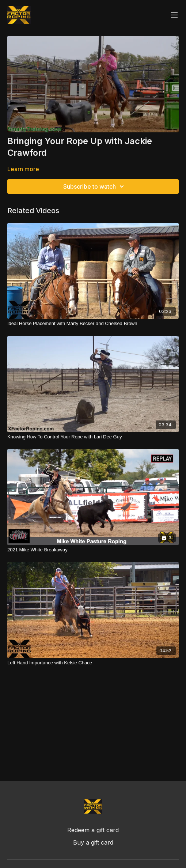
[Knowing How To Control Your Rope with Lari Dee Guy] (93, 437)
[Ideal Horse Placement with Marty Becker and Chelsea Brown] (93, 324)
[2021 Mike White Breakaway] (93, 550)
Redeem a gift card (93, 830)
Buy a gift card (93, 842)
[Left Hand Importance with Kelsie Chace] (93, 663)
